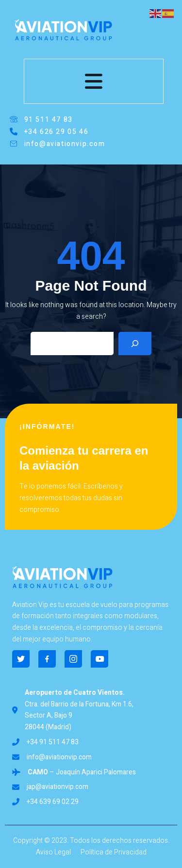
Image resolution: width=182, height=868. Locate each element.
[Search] (135, 344)
